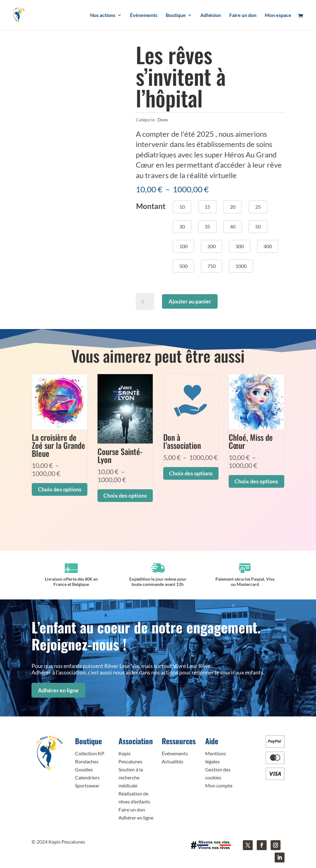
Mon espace (278, 15)
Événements (175, 753)
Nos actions (103, 15)
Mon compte (219, 785)
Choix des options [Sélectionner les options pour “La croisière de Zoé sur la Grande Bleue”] (60, 489)
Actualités (173, 761)
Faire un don (243, 15)
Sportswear (87, 785)
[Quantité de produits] (145, 302)
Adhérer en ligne (58, 690)
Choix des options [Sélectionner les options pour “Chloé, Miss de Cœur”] (256, 481)
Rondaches (87, 761)
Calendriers (87, 777)
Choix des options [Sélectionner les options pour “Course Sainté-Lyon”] (125, 495)
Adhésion (211, 15)
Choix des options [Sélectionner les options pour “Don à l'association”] (191, 473)
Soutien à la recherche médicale (131, 777)
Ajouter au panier (190, 301)
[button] (182, 207)
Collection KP (90, 753)
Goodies (84, 769)
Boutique (176, 15)
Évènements (144, 15)
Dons (163, 120)
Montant (151, 206)
